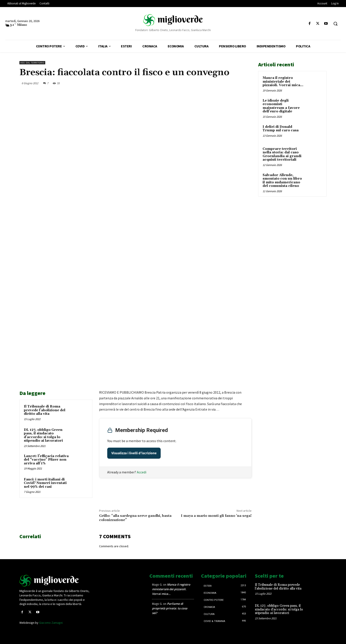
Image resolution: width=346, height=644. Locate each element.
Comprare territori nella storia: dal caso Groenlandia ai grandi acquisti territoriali (282, 154)
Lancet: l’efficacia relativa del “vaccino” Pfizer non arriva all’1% (46, 460)
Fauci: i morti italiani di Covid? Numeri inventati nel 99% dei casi (45, 483)
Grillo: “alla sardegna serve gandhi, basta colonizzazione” (135, 518)
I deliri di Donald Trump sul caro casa (281, 129)
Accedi (142, 472)
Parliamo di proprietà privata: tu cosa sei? (170, 608)
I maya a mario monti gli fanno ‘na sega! (216, 516)
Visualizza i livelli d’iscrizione (134, 453)
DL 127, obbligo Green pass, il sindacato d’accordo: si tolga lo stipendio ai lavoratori (43, 435)
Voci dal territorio (32, 63)
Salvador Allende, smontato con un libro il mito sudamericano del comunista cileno (282, 181)
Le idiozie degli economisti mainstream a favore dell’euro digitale (281, 106)
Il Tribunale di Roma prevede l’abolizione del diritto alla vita (45, 410)
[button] (335, 24)
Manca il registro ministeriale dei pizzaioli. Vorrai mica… (283, 82)
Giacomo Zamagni (51, 623)
